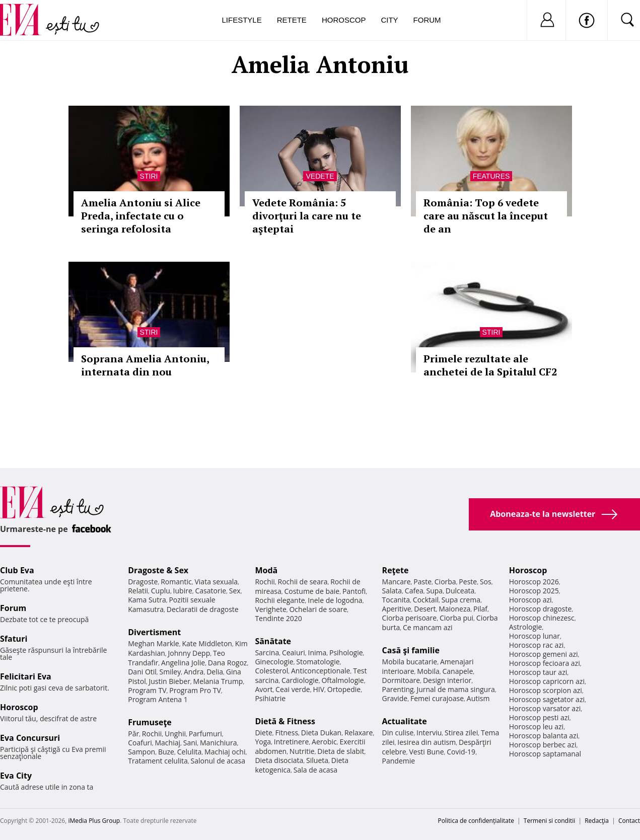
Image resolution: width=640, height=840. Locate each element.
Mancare (397, 582)
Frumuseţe (150, 722)
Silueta (317, 760)
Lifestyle (242, 20)
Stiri (149, 176)
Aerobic (324, 742)
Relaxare (359, 733)
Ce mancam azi (428, 627)
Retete (292, 20)
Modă (266, 570)
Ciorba (445, 582)
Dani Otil (142, 672)
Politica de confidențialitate (476, 821)
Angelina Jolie (183, 663)
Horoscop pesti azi (539, 717)
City (389, 20)
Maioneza (454, 609)
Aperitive (397, 609)
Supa (435, 591)
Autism (478, 698)
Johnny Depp (189, 653)
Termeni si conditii (550, 821)
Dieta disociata (279, 760)
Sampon (141, 752)
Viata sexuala (216, 582)
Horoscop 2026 (534, 582)
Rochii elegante (280, 600)
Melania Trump (218, 681)
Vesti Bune (426, 752)
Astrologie (526, 627)
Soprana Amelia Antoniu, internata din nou (145, 365)
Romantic (176, 582)
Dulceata (460, 591)
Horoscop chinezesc (542, 618)
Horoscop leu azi (536, 727)
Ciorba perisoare (410, 618)
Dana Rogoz (228, 663)
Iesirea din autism (426, 742)
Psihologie (346, 653)
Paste (422, 582)
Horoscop (344, 20)
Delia (215, 672)
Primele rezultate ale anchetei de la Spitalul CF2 (490, 365)
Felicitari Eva (26, 676)
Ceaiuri (294, 653)
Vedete (320, 176)
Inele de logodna (335, 600)
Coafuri (140, 743)
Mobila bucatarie (410, 662)
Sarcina (267, 653)
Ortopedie (344, 689)
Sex (235, 591)
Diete (263, 733)
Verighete (270, 609)
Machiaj (168, 743)
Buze (166, 752)
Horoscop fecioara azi (545, 663)
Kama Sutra (147, 600)
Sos (486, 582)
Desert (425, 609)
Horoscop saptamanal (545, 754)
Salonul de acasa (218, 761)
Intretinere (292, 742)
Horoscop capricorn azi (547, 681)
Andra (194, 672)
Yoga (263, 742)
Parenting (398, 689)
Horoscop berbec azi (543, 745)
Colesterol (271, 671)
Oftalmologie (342, 680)
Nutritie (302, 751)
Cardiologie (300, 680)
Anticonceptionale (321, 671)
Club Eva (17, 570)
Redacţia (597, 821)
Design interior (447, 680)
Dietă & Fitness (285, 721)
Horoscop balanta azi (544, 736)
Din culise (398, 733)
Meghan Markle (154, 643)
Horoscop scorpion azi (546, 690)
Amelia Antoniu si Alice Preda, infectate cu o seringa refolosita (141, 216)
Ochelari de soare (318, 609)
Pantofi (354, 591)
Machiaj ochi (225, 752)
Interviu (429, 733)
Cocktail (426, 600)
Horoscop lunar (535, 636)
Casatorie (211, 591)
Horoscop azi (530, 600)
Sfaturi (14, 639)
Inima (317, 653)
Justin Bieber (170, 681)
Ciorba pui (456, 618)
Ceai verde (293, 689)
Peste (468, 582)
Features (491, 176)
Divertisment (154, 632)
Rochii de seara (303, 582)
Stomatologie (318, 662)
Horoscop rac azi (537, 645)
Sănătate (273, 641)
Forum (427, 20)
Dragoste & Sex (158, 570)
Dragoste (143, 582)
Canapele (457, 671)
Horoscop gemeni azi (544, 654)
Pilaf (480, 609)
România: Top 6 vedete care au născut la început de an (486, 216)
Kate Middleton (207, 643)
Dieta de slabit (341, 751)
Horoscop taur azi (538, 672)
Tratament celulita (158, 761)
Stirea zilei (461, 733)
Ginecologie (274, 662)
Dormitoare (401, 680)
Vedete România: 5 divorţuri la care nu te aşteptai (307, 216)
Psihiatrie (270, 698)
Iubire (183, 591)
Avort (264, 689)
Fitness (287, 733)
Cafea (414, 591)
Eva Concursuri (30, 738)
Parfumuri (205, 734)
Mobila (428, 671)
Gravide (395, 698)
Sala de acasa (315, 770)
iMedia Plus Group (94, 821)
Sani (190, 743)
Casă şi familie (411, 650)
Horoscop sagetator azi (547, 699)
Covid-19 (461, 752)
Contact (629, 821)
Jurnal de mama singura (455, 689)
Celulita (190, 752)
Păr (133, 734)
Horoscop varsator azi (545, 708)
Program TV (147, 690)
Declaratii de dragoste (203, 609)
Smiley (170, 672)
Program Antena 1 (158, 699)
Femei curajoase (437, 698)
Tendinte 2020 (278, 618)
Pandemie (399, 761)
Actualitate (405, 721)
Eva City (16, 776)
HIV (318, 689)
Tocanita (396, 600)
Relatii (138, 591)
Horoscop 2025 (534, 591)
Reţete (396, 570)
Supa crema (461, 600)
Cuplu (161, 591)
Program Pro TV (195, 690)
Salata (392, 591)
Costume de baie (312, 591)
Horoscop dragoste (541, 609)
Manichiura (218, 743)
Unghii (175, 734)
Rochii (152, 734)
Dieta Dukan (321, 733)
